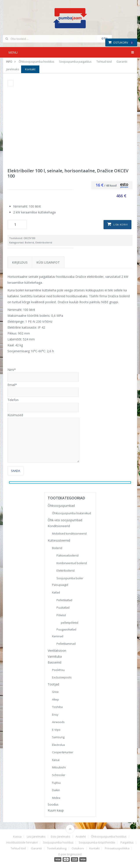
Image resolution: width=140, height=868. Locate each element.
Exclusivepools (62, 677)
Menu (13, 52)
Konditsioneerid (59, 526)
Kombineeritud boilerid (72, 563)
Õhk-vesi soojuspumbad (65, 520)
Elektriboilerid (44, 242)
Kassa (17, 837)
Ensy (55, 715)
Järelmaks (13, 69)
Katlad (56, 592)
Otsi (105, 38)
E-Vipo (56, 730)
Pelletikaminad (66, 644)
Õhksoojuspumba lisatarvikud (72, 513)
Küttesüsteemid (59, 540)
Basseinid (55, 662)
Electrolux (59, 745)
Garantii (122, 62)
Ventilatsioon (57, 651)
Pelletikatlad (64, 600)
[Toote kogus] (17, 225)
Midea (56, 798)
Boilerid (29, 242)
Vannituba (55, 656)
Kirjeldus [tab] (20, 262)
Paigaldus (127, 842)
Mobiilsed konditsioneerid (69, 534)
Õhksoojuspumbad (61, 506)
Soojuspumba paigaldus (75, 62)
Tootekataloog (57, 848)
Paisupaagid (60, 585)
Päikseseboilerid (67, 555)
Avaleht (81, 837)
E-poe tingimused (70, 854)
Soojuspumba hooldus (58, 842)
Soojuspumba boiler (70, 578)
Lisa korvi (121, 224)
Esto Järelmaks (61, 837)
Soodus (53, 804)
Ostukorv (121, 42)
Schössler (59, 775)
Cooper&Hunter (63, 752)
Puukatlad (63, 608)
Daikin (56, 790)
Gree (55, 692)
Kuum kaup (56, 810)
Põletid (61, 615)
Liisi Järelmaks (36, 837)
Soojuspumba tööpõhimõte (97, 842)
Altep (55, 700)
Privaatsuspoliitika (117, 848)
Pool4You (58, 670)
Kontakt (30, 69)
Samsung (58, 737)
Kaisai (56, 760)
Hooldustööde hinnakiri (22, 842)
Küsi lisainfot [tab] (48, 262)
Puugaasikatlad (66, 629)
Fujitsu (56, 783)
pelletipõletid (70, 623)
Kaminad (58, 636)
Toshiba (57, 707)
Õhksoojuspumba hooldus (36, 62)
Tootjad (53, 684)
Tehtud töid (104, 62)
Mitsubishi (59, 767)
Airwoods (58, 722)
